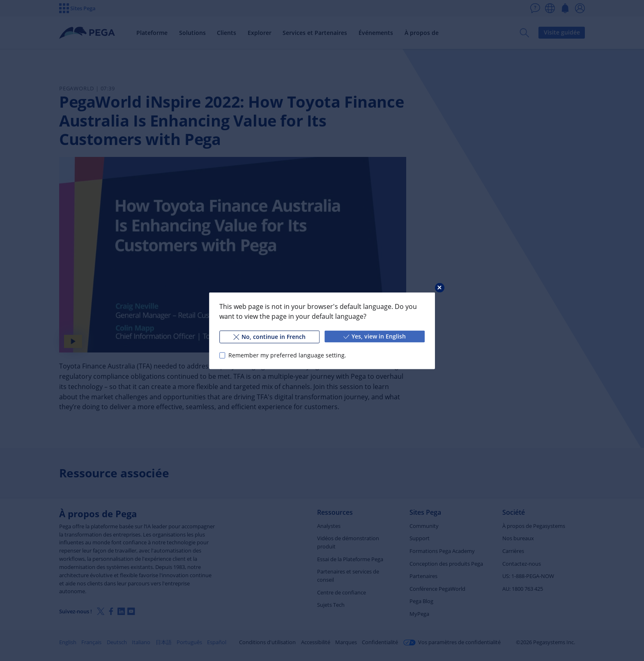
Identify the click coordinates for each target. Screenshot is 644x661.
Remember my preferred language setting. (287, 355)
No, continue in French (269, 336)
